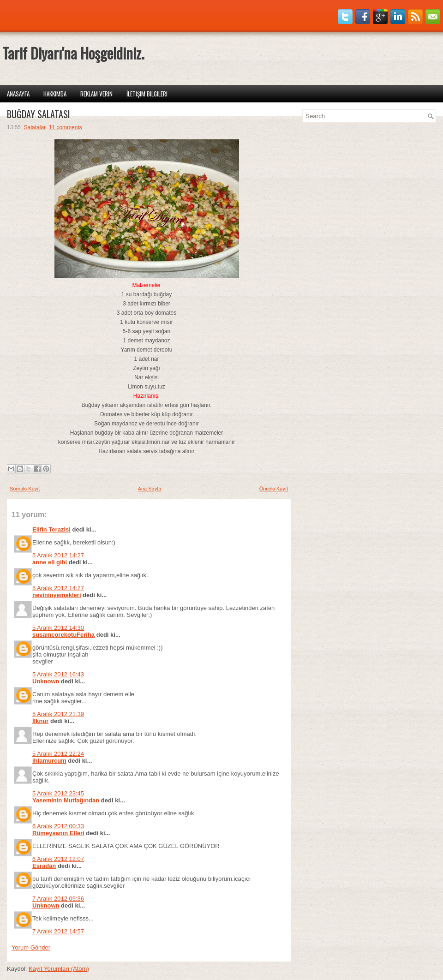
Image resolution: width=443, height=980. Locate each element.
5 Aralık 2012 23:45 (58, 793)
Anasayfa (18, 94)
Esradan (44, 866)
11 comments (66, 127)
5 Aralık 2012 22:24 (58, 754)
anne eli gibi (50, 562)
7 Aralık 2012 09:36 (58, 899)
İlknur (40, 721)
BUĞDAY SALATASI (39, 114)
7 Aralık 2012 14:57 (58, 931)
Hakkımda (55, 94)
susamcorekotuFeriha (63, 635)
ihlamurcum (49, 761)
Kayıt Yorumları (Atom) (59, 969)
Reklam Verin (96, 94)
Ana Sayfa (150, 489)
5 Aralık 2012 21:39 (58, 714)
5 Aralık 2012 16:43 (58, 674)
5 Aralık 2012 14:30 (58, 628)
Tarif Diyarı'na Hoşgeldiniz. (73, 53)
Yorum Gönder (31, 947)
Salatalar (35, 127)
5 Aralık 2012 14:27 (58, 555)
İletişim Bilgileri (147, 94)
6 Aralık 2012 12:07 (58, 859)
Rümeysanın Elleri (58, 833)
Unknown (46, 681)
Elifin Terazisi (51, 529)
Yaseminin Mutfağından (66, 800)
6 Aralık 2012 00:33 (58, 826)
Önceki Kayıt (274, 489)
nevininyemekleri (57, 595)
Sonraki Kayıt (25, 489)
